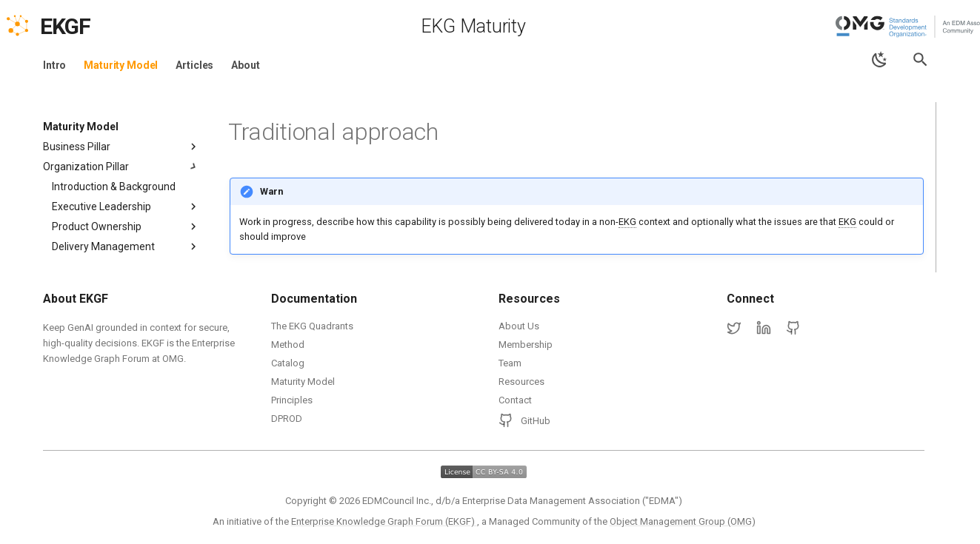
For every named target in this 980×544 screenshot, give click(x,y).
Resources (521, 382)
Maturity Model (121, 65)
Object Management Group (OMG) (683, 521)
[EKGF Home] (78, 27)
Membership (526, 345)
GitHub (524, 420)
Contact (515, 400)
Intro (54, 65)
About (245, 65)
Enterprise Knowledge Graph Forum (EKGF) (384, 521)
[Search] (920, 60)
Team (510, 363)
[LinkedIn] (764, 329)
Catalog (288, 363)
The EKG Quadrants (312, 326)
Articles (194, 65)
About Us (519, 326)
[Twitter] (734, 329)
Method (288, 345)
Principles (292, 400)
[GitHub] (793, 329)
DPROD (287, 419)
